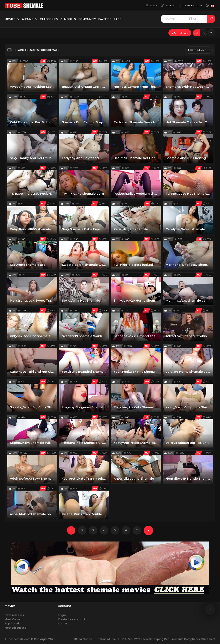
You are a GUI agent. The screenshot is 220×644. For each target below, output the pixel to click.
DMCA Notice (83, 639)
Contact (63, 623)
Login (62, 615)
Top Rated (12, 623)
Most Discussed (16, 628)
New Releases (14, 615)
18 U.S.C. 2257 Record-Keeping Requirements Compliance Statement (169, 639)
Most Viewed (13, 619)
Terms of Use (107, 639)
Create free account (72, 619)
